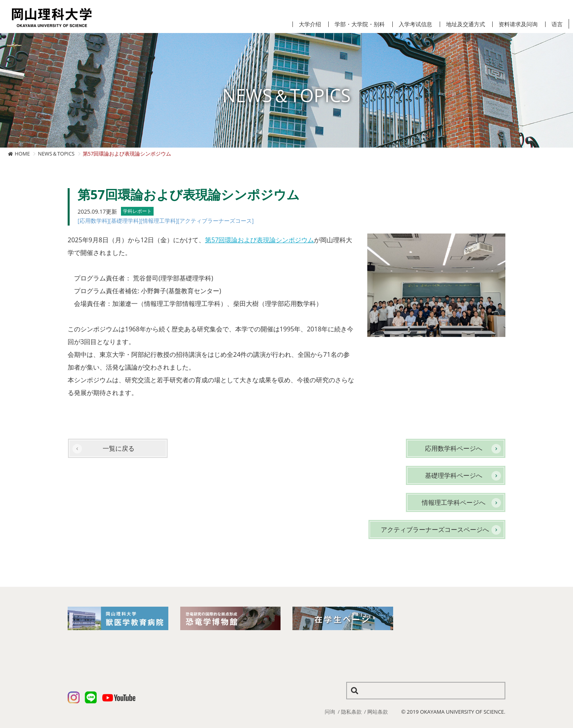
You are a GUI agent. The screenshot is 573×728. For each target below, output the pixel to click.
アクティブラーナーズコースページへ (435, 529)
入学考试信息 (415, 24)
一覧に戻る (119, 448)
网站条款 (378, 712)
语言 (557, 24)
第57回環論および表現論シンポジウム (259, 240)
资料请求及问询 (518, 24)
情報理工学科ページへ (454, 502)
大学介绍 (310, 24)
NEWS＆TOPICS (56, 154)
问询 (330, 712)
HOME (22, 154)
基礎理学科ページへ (454, 475)
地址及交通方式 (466, 24)
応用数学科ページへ (454, 448)
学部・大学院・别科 (360, 24)
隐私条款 (351, 712)
